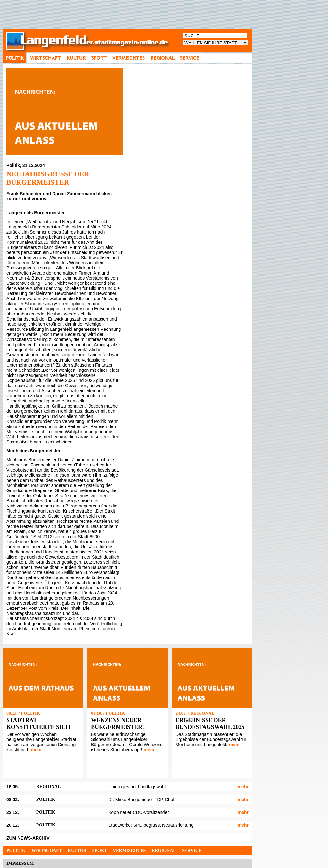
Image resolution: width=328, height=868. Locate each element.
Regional (164, 851)
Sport (100, 851)
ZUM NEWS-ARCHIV (28, 838)
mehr (37, 750)
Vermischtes (129, 851)
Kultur (77, 851)
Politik (16, 851)
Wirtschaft (47, 851)
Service (192, 851)
